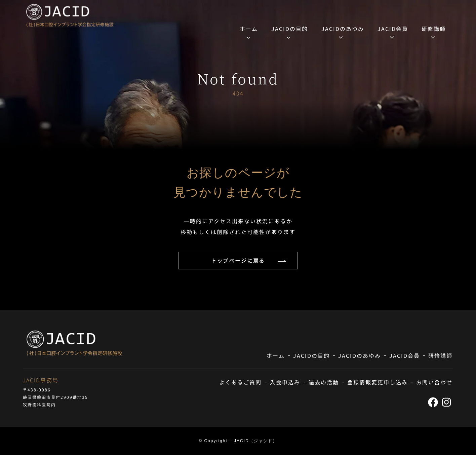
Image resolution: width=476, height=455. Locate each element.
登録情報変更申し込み (378, 382)
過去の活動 (324, 382)
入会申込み (285, 382)
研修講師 (434, 29)
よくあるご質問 (240, 382)
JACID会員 (393, 29)
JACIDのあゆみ (343, 29)
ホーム (249, 29)
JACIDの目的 (290, 29)
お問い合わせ (434, 382)
